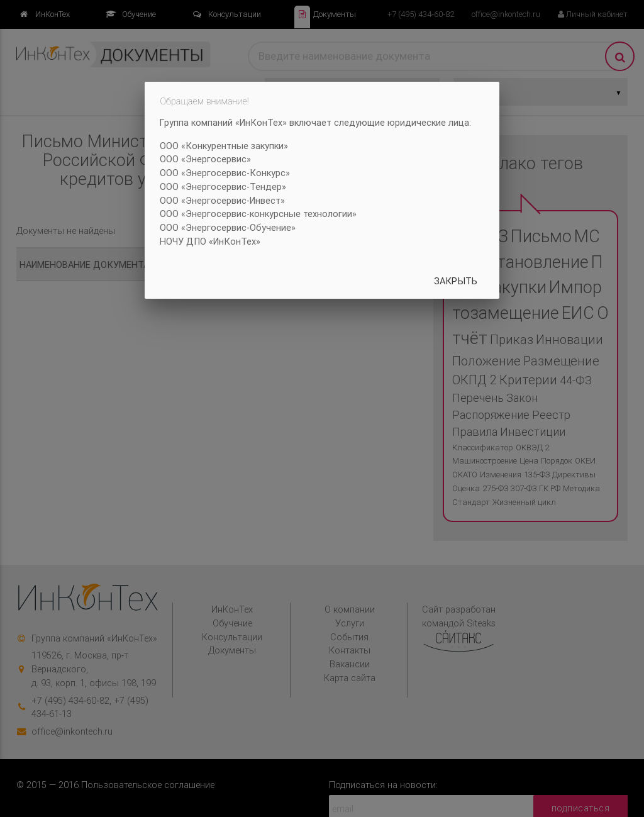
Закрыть (456, 281)
